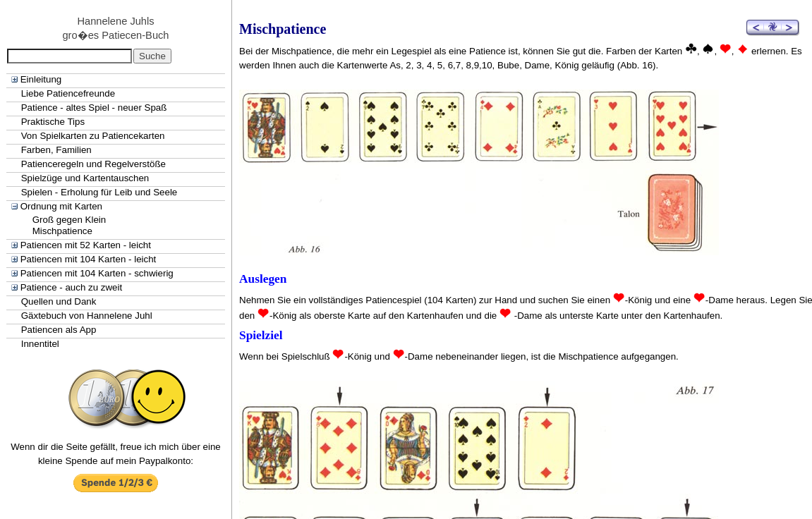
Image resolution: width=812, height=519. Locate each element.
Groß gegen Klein (69, 220)
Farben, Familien (56, 150)
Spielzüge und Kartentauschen (85, 178)
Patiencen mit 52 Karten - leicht (86, 245)
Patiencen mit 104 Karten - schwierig (97, 273)
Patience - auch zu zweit (71, 287)
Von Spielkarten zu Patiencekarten (93, 136)
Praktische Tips (53, 122)
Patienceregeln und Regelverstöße (93, 164)
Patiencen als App (59, 330)
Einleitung (41, 79)
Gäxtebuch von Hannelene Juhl (87, 316)
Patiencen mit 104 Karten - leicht (89, 259)
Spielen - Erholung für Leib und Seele (99, 192)
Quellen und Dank (59, 301)
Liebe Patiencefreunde (68, 93)
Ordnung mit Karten (61, 206)
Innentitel (40, 344)
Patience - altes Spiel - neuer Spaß (94, 108)
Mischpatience (62, 231)
